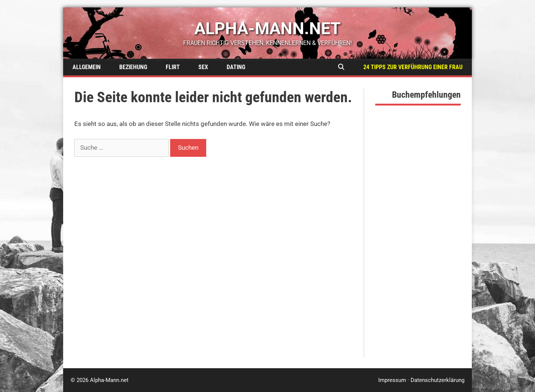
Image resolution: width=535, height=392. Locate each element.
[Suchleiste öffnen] (341, 67)
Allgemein (87, 67)
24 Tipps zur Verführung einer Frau (413, 67)
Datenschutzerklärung (437, 380)
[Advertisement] (418, 246)
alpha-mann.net (267, 28)
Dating (236, 67)
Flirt (173, 67)
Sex (203, 67)
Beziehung (133, 67)
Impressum (392, 380)
